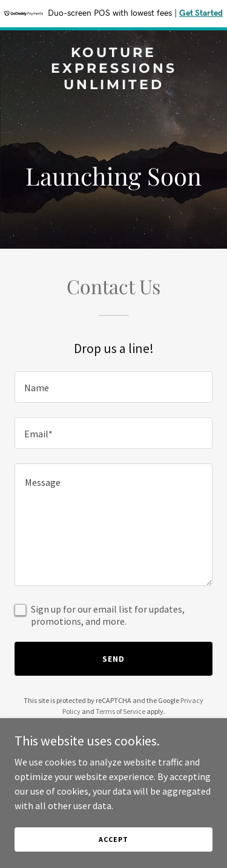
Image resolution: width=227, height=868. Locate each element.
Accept (113, 839)
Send (113, 659)
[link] (113, 86)
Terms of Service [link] (120, 711)
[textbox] (113, 387)
